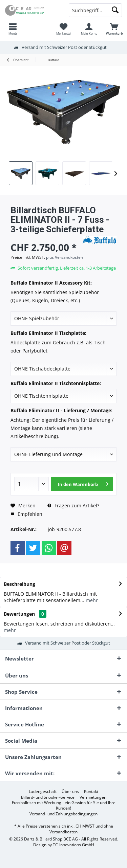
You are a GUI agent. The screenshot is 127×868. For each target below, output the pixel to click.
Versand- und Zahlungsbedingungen (63, 814)
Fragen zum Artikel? (73, 505)
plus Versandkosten (65, 257)
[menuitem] (13, 29)
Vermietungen (93, 797)
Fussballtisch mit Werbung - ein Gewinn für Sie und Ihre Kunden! (64, 806)
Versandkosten (63, 832)
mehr (91, 600)
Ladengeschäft (43, 792)
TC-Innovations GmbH (73, 845)
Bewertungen (19, 614)
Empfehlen (26, 514)
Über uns (70, 792)
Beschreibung (19, 584)
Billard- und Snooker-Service (48, 797)
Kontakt (91, 792)
